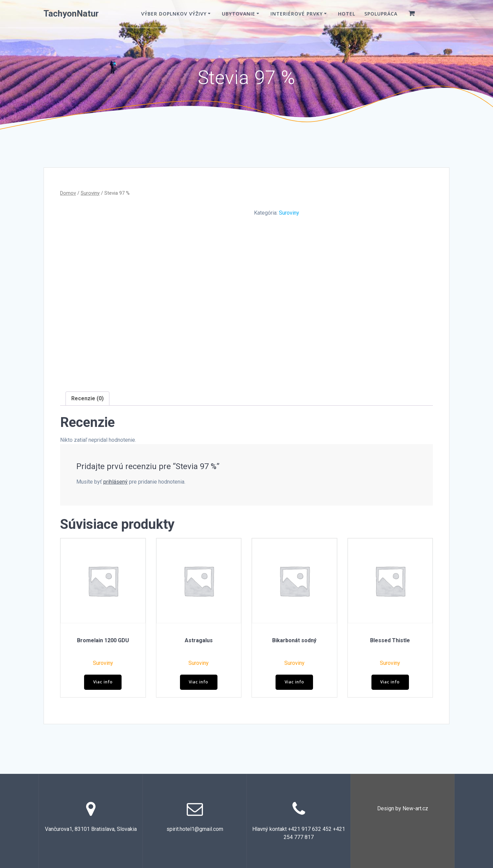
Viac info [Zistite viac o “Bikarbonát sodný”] (294, 682)
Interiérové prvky (297, 14)
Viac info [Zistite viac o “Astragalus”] (199, 682)
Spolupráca (381, 14)
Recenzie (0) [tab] (87, 398)
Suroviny (90, 193)
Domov (68, 193)
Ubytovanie (239, 14)
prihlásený (115, 482)
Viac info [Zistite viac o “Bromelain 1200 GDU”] (103, 682)
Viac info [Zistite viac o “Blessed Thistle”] (390, 682)
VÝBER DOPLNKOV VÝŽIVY (174, 14)
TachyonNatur (71, 14)
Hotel (347, 14)
